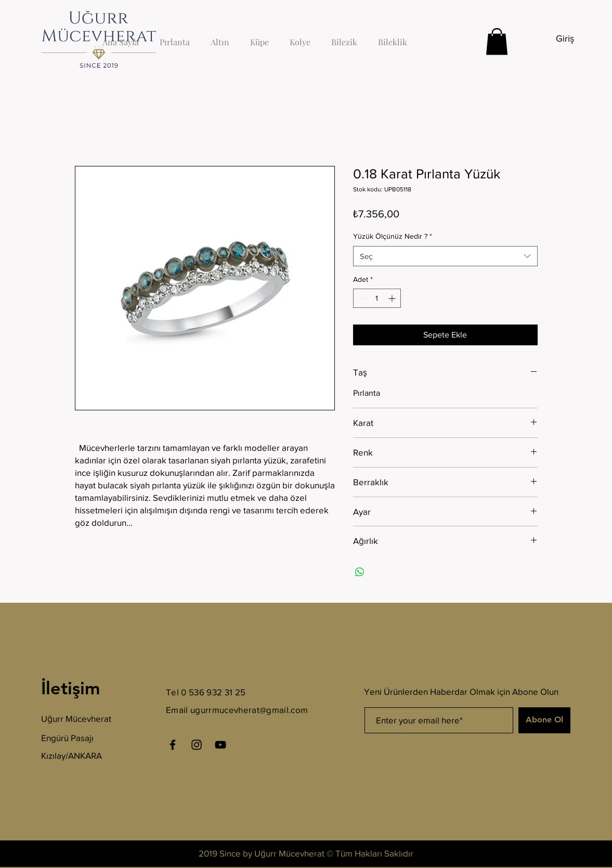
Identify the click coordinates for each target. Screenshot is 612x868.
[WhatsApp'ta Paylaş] (360, 572)
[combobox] (445, 256)
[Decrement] (361, 298)
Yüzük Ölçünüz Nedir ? (393, 236)
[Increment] (393, 298)
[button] (497, 41)
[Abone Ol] (544, 720)
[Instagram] (197, 745)
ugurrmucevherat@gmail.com (249, 710)
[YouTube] (220, 745)
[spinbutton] (377, 298)
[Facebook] (173, 745)
